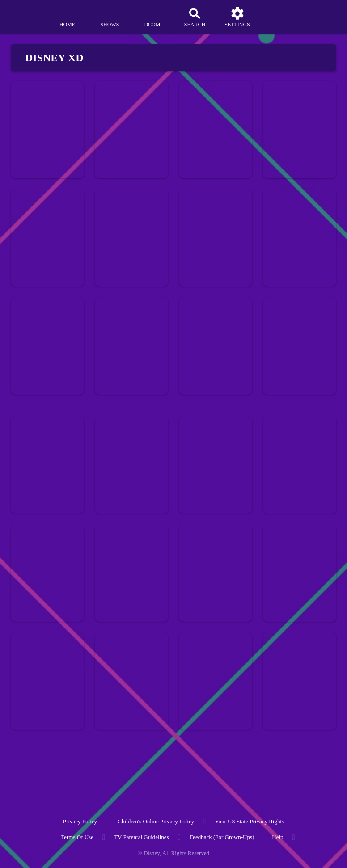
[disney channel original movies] (152, 17)
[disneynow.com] (24, 14)
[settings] (237, 17)
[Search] (195, 17)
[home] (67, 17)
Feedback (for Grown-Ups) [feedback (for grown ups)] (222, 837)
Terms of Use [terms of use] (77, 837)
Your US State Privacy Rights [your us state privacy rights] (249, 821)
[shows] (110, 17)
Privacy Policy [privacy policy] (80, 821)
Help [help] (277, 837)
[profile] (280, 17)
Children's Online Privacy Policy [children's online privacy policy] (156, 821)
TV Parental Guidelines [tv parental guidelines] (142, 837)
